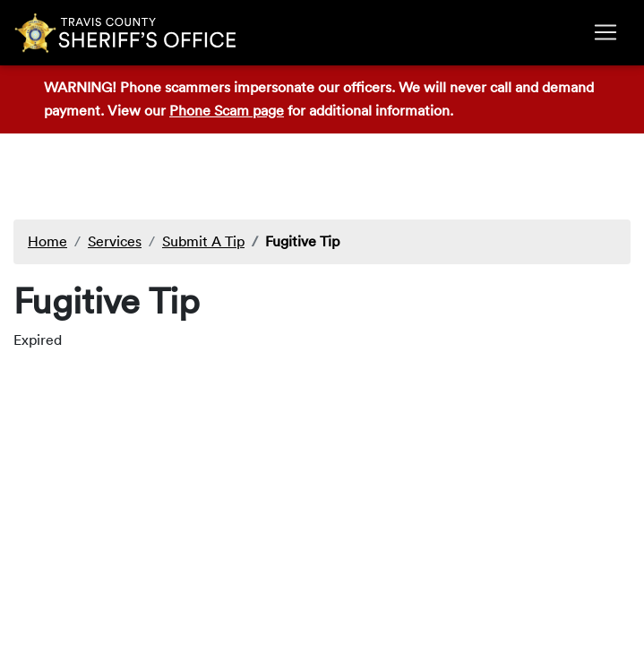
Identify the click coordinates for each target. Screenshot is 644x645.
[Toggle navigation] (605, 32)
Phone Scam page (227, 110)
